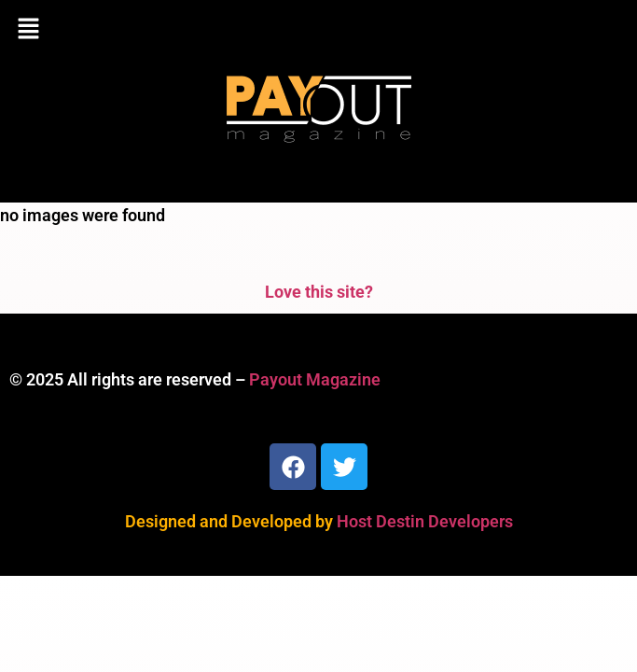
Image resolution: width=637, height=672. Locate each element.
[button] (318, 30)
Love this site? (319, 292)
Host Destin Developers (425, 521)
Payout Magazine (315, 379)
